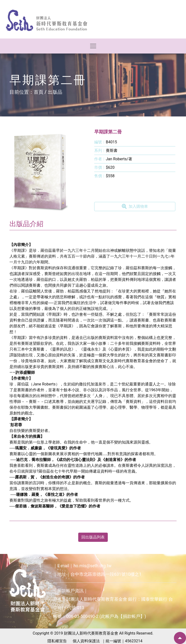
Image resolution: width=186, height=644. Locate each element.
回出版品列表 (93, 537)
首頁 (39, 92)
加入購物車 (135, 207)
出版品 (55, 92)
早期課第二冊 (108, 132)
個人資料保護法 (86, 641)
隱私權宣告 (57, 641)
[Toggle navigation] (93, 46)
